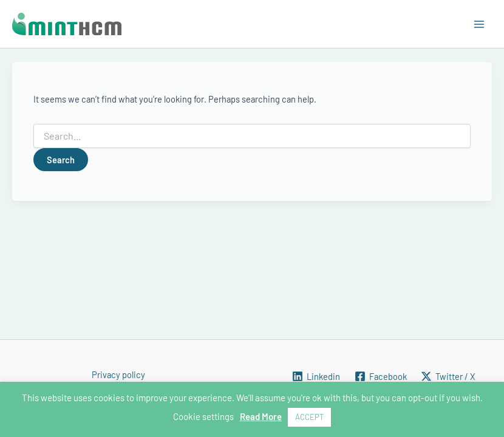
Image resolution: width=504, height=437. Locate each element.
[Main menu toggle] (479, 24)
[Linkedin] (316, 376)
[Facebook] (381, 376)
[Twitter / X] (448, 376)
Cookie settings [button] (203, 416)
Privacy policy (118, 374)
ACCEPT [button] (309, 417)
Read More (261, 416)
